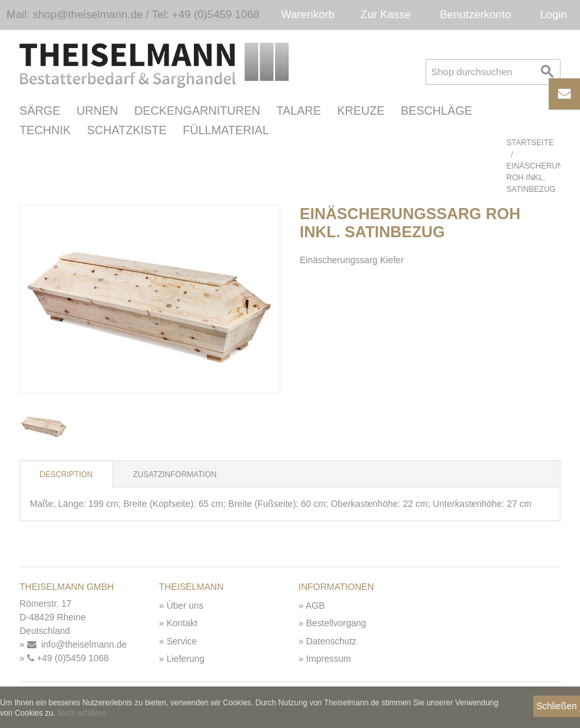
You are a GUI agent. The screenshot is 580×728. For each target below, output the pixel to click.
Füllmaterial (226, 130)
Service (182, 641)
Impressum (329, 659)
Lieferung (186, 659)
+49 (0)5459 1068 (68, 658)
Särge (40, 111)
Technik (45, 130)
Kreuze (361, 111)
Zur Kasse (386, 15)
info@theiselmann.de (77, 644)
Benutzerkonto (476, 15)
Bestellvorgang (336, 623)
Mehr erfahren (82, 713)
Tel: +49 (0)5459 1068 (206, 15)
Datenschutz (332, 641)
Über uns (185, 605)
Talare (299, 111)
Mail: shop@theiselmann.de (75, 15)
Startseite (530, 143)
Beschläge (437, 111)
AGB (315, 605)
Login (553, 15)
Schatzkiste (127, 130)
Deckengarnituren (197, 111)
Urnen (97, 111)
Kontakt (182, 623)
